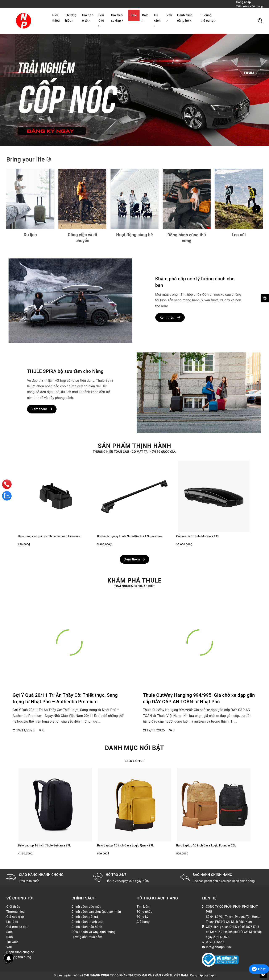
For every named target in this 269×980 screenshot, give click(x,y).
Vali (169, 18)
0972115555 (215, 942)
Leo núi (239, 235)
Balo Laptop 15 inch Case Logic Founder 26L (206, 845)
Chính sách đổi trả (85, 917)
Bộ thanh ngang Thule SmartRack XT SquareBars (130, 536)
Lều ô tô (101, 20)
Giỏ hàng (143, 922)
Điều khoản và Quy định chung (94, 932)
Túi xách (157, 20)
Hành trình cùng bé (185, 18)
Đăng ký (142, 917)
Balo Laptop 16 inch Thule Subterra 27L (44, 845)
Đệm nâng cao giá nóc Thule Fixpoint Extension (50, 536)
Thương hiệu (71, 18)
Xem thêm (170, 317)
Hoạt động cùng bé (134, 235)
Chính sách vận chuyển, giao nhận (96, 912)
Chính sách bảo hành (87, 927)
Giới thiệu (56, 18)
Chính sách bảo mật (86, 907)
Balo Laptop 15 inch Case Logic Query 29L (125, 845)
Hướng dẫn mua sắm (87, 937)
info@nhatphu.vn (218, 947)
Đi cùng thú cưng (208, 18)
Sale (134, 15)
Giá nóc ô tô (88, 18)
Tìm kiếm (143, 907)
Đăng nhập (144, 912)
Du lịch (30, 235)
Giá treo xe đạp (117, 18)
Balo (145, 18)
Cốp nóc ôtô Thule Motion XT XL (198, 536)
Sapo (212, 975)
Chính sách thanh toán (88, 922)
